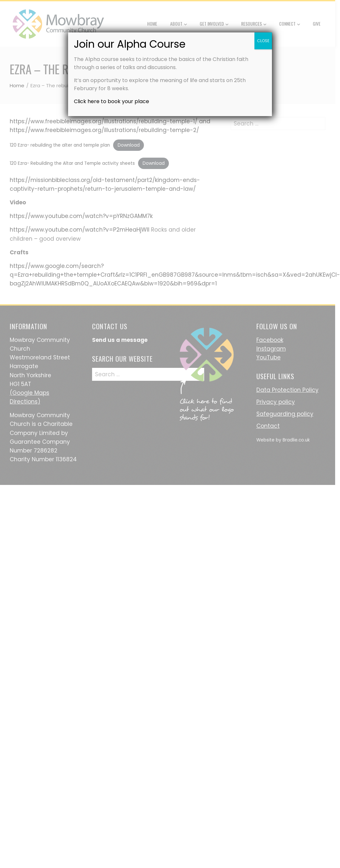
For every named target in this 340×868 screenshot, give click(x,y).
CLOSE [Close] (263, 41)
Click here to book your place (111, 101)
